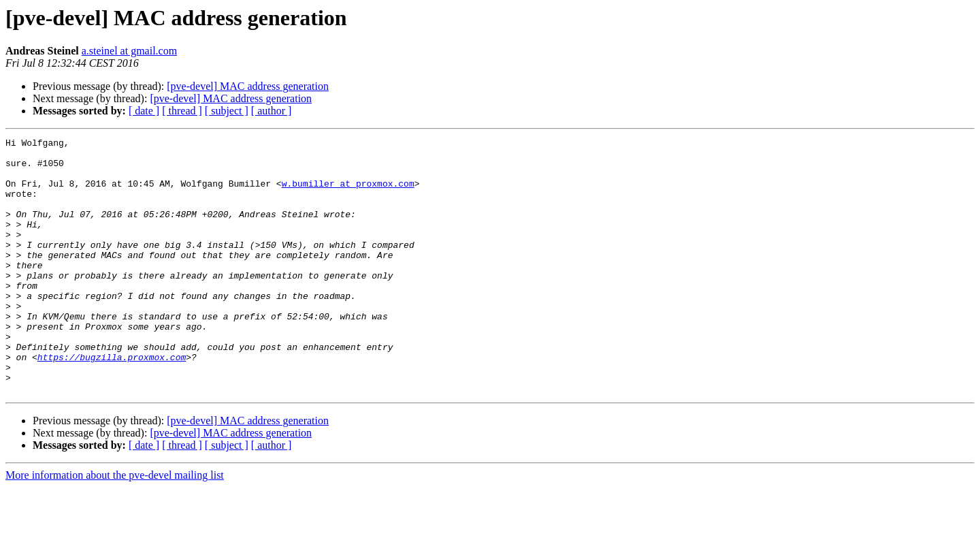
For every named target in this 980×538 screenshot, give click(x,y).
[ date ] (144, 111)
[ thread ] (182, 111)
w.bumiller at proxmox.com (348, 193)
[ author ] (272, 111)
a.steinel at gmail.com (129, 51)
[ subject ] (227, 111)
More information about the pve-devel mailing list (115, 526)
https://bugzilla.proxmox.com (112, 402)
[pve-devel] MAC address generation (248, 86)
